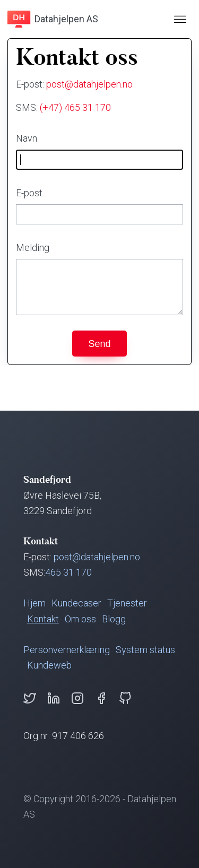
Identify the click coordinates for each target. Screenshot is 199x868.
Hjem (34, 603)
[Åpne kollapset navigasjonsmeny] (180, 19)
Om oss (80, 619)
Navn (27, 138)
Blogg (114, 619)
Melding (33, 248)
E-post (29, 193)
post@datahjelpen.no (89, 84)
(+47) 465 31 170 (75, 107)
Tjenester (127, 603)
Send (99, 344)
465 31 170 (68, 572)
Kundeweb (49, 665)
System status (145, 650)
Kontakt (43, 619)
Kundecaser (76, 603)
